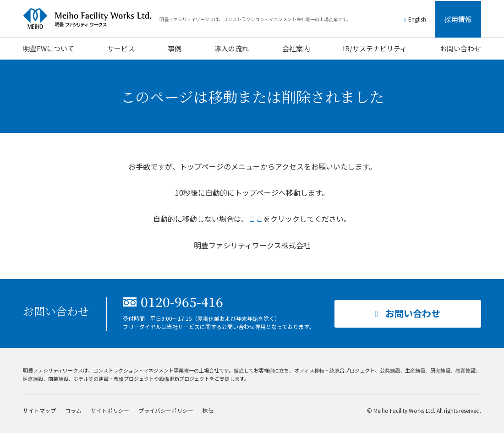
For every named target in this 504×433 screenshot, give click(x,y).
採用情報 (458, 19)
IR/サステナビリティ (375, 48)
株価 (208, 410)
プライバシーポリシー (166, 410)
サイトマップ (39, 410)
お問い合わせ (460, 48)
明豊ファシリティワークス (92, 19)
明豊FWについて (49, 48)
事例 (175, 48)
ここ (256, 219)
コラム (73, 410)
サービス (121, 48)
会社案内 (296, 48)
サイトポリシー (110, 410)
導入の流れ (232, 48)
